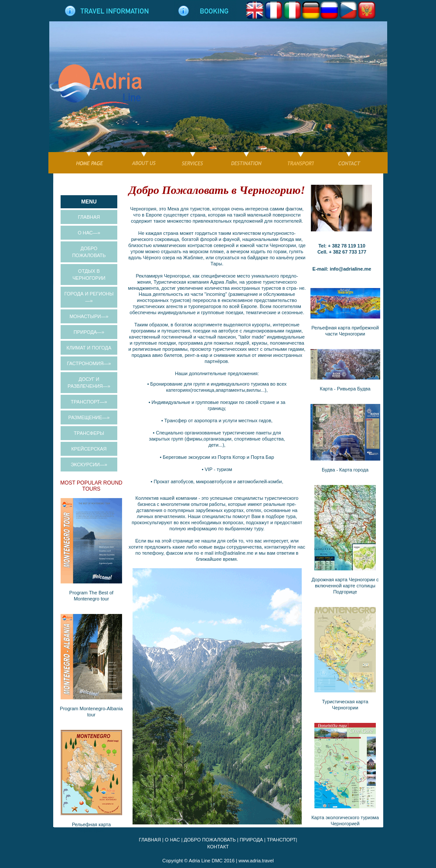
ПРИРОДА (251, 840)
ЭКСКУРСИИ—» (89, 465)
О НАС (172, 840)
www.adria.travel (256, 861)
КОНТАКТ (218, 847)
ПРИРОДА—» (89, 332)
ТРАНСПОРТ (281, 840)
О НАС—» (89, 233)
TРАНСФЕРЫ (89, 433)
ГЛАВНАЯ (89, 217)
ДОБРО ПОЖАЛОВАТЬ (210, 840)
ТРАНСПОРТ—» (89, 402)
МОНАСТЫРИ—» (89, 316)
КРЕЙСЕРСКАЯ (89, 449)
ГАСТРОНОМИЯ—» (89, 363)
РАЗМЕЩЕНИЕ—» (89, 417)
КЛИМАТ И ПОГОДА (89, 348)
